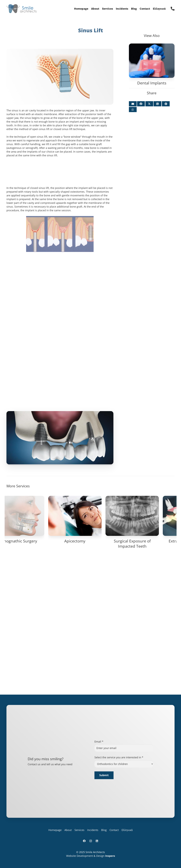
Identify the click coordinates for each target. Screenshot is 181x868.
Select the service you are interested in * (119, 814)
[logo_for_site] (29, 9)
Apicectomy (90, 731)
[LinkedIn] (111, 5)
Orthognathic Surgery (33, 731)
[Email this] (133, 104)
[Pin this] (166, 104)
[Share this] (141, 104)
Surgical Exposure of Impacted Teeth (148, 734)
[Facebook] (102, 5)
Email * (99, 798)
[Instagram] (107, 5)
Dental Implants (152, 83)
